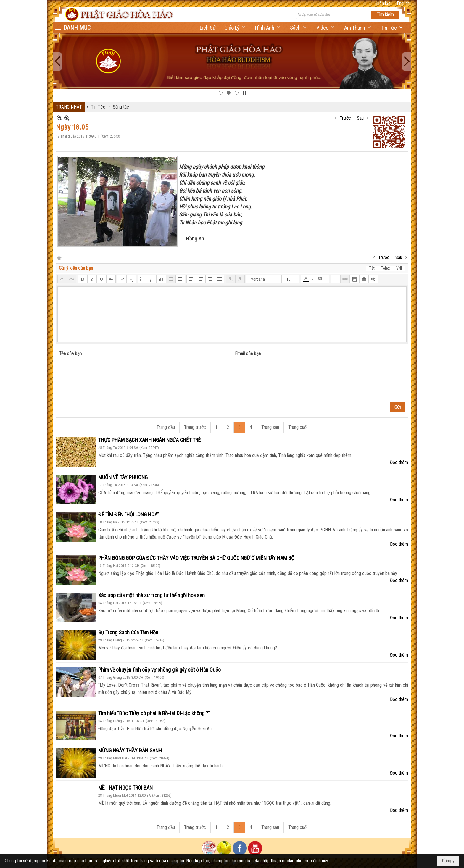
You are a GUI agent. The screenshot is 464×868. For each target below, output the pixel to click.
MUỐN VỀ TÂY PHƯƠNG (123, 477)
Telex (385, 268)
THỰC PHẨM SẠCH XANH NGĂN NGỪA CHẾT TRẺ (149, 440)
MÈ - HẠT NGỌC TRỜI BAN (125, 788)
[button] (235, 28)
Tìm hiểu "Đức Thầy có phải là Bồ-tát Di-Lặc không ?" (154, 713)
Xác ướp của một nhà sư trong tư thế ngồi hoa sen (152, 595)
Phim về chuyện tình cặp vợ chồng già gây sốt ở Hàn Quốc (159, 670)
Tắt (372, 268)
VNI (399, 268)
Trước (345, 118)
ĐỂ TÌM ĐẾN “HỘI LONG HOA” (129, 514)
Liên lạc (383, 3)
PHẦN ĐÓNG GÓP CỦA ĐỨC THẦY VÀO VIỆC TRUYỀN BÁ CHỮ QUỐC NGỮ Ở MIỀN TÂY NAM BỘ (196, 558)
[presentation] (104, 385)
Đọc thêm (399, 462)
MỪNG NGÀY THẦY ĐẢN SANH (130, 750)
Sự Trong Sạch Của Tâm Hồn (128, 632)
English (403, 3)
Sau (360, 118)
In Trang (59, 257)
